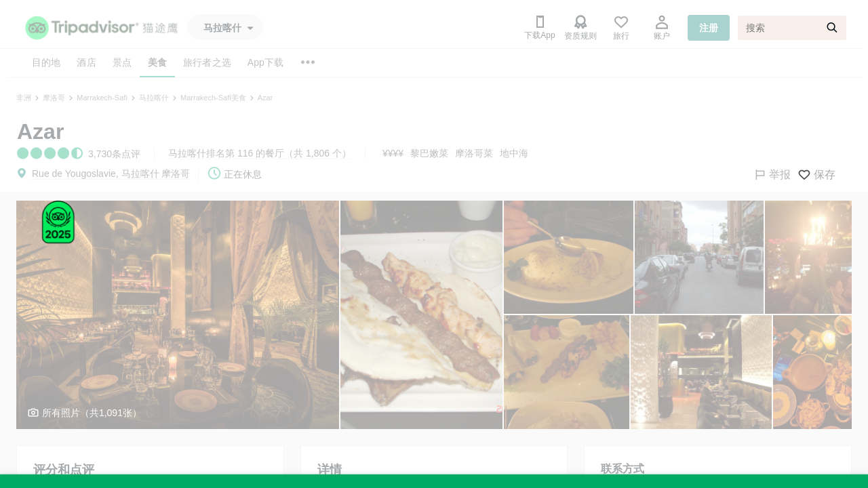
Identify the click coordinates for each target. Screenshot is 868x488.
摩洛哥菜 (474, 153)
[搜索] (792, 28)
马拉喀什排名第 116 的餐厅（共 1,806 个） (260, 153)
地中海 (514, 153)
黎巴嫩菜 (429, 153)
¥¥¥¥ (393, 153)
